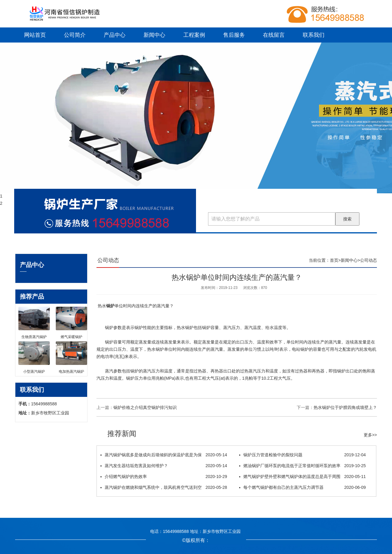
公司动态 (368, 260)
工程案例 (194, 35)
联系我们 (314, 35)
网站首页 (35, 35)
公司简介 (75, 35)
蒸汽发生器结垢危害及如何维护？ (164, 466)
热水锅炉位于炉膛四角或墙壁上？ (345, 407)
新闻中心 (154, 35)
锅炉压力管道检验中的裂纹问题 (302, 455)
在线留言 (274, 35)
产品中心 (115, 35)
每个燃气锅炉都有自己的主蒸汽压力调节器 (302, 487)
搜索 (347, 219)
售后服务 (234, 35)
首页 (334, 260)
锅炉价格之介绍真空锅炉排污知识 (145, 407)
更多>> (370, 435)
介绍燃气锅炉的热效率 (164, 476)
